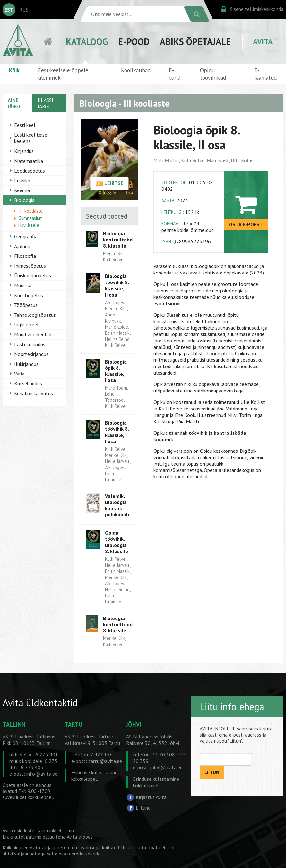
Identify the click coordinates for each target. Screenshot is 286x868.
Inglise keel (26, 324)
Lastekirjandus (30, 344)
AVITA (263, 42)
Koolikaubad (136, 70)
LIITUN (212, 772)
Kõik (14, 70)
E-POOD (134, 42)
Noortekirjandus (31, 354)
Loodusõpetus (30, 171)
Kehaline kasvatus (34, 393)
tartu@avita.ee (105, 761)
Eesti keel (25, 125)
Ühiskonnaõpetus (33, 275)
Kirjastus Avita (151, 797)
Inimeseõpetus (30, 266)
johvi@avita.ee (166, 767)
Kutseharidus (28, 383)
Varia (19, 374)
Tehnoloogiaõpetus (35, 315)
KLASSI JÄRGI (45, 103)
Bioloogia (24, 200)
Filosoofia (25, 256)
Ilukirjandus (26, 364)
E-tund (175, 74)
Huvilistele (29, 225)
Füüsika (22, 181)
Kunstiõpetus (29, 295)
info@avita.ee (42, 774)
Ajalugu (22, 246)
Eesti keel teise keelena (31, 138)
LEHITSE (109, 184)
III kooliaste (30, 211)
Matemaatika (29, 161)
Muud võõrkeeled (33, 334)
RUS (24, 10)
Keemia (22, 190)
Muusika (23, 285)
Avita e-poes (80, 837)
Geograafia (26, 236)
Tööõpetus (26, 305)
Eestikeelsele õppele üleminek (63, 74)
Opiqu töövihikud (213, 74)
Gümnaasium (30, 218)
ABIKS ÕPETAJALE (195, 42)
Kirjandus (24, 151)
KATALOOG (87, 42)
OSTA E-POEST (246, 224)
